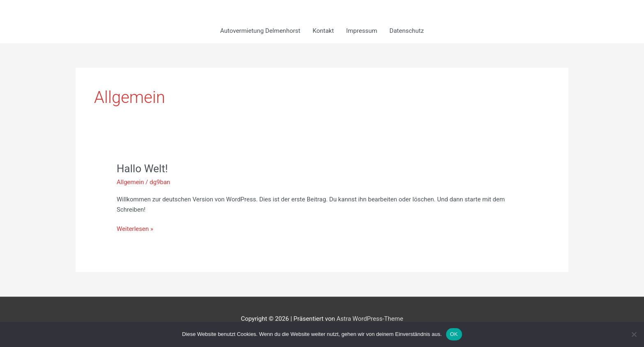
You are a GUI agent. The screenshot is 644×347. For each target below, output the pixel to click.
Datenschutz (407, 31)
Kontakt (323, 31)
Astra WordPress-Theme (370, 319)
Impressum (362, 31)
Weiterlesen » (135, 228)
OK (454, 334)
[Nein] (634, 334)
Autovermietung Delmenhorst (260, 31)
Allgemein (130, 182)
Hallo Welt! (142, 169)
